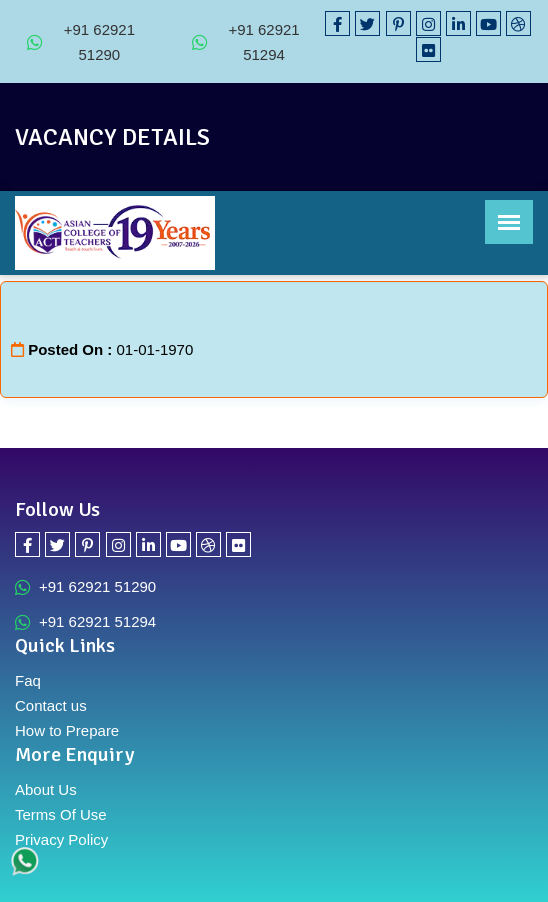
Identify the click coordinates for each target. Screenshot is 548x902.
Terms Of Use (61, 814)
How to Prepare (67, 730)
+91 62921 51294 (246, 42)
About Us (46, 789)
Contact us (51, 705)
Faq (28, 680)
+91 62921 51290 (81, 42)
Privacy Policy (61, 839)
